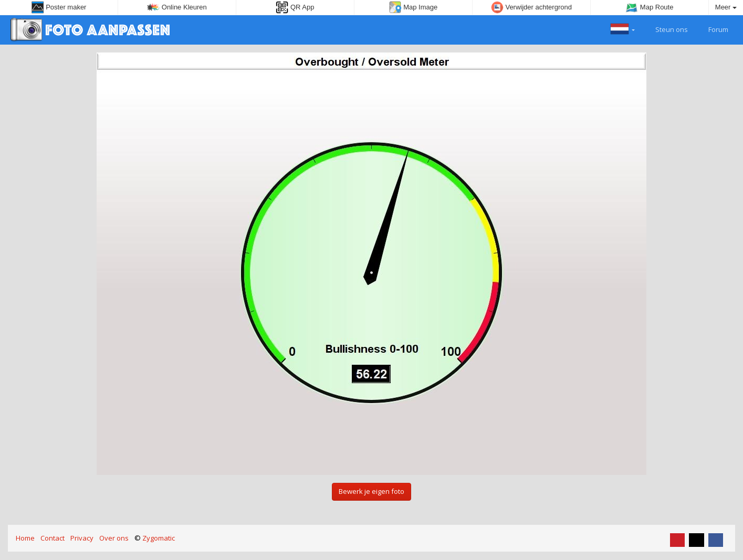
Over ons (114, 538)
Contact (53, 538)
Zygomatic (159, 538)
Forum (712, 28)
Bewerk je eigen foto (372, 491)
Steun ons (666, 28)
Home (25, 538)
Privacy (82, 538)
